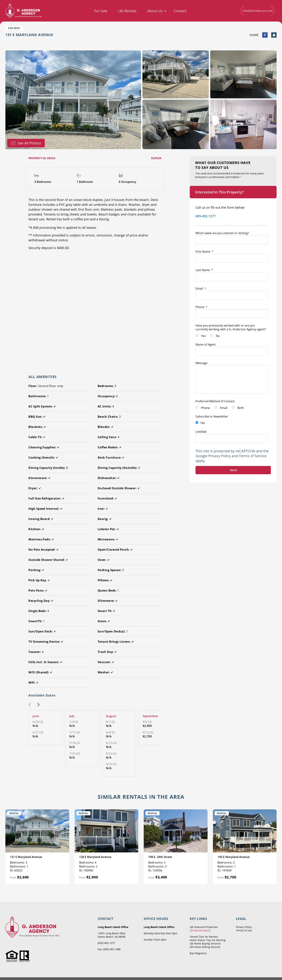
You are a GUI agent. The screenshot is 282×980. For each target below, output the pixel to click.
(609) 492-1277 (106, 943)
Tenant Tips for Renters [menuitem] (204, 937)
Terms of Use (244, 930)
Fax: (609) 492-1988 (109, 949)
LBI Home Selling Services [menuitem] (205, 947)
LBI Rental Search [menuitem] (200, 930)
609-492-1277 (206, 216)
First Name (204, 252)
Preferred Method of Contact (215, 401)
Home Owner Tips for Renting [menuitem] (208, 940)
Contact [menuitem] (180, 11)
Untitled (201, 432)
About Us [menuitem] (155, 11)
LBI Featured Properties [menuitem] (204, 927)
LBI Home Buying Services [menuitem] (205, 943)
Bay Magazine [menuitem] (198, 953)
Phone (201, 307)
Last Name (204, 270)
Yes (203, 336)
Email (201, 289)
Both (241, 408)
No (218, 336)
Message (201, 363)
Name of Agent (206, 344)
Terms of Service (253, 456)
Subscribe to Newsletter (212, 416)
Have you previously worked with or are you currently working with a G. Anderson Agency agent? (231, 327)
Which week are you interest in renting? (222, 233)
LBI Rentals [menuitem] (127, 11)
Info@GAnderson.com (257, 11)
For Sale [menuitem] (101, 11)
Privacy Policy (220, 456)
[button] (29, 705)
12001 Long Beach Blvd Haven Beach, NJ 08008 (112, 935)
